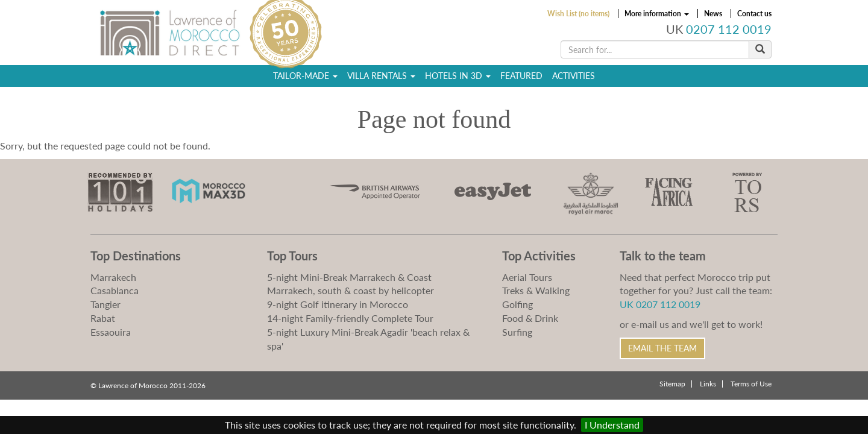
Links (708, 384)
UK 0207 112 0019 (660, 304)
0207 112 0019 (729, 29)
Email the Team (662, 348)
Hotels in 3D (458, 76)
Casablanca (115, 290)
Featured (521, 76)
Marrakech (113, 277)
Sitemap (672, 384)
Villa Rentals (381, 76)
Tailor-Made (305, 76)
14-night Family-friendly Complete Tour (350, 318)
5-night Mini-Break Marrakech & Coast (349, 277)
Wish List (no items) (578, 14)
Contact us (754, 14)
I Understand (612, 425)
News (713, 14)
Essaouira (111, 332)
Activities (574, 76)
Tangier (105, 304)
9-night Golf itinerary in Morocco (338, 304)
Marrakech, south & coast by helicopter (351, 290)
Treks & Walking (536, 290)
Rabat (103, 318)
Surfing (517, 332)
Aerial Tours (527, 277)
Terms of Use (751, 384)
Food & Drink (530, 318)
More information (657, 14)
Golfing (517, 304)
